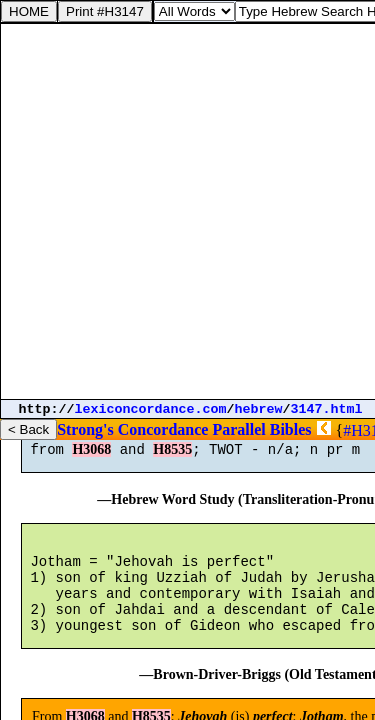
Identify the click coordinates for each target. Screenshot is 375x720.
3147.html (327, 409)
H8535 (172, 458)
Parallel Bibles (261, 429)
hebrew (259, 409)
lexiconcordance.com (151, 409)
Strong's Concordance (132, 429)
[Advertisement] (187, 211)
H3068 (91, 458)
